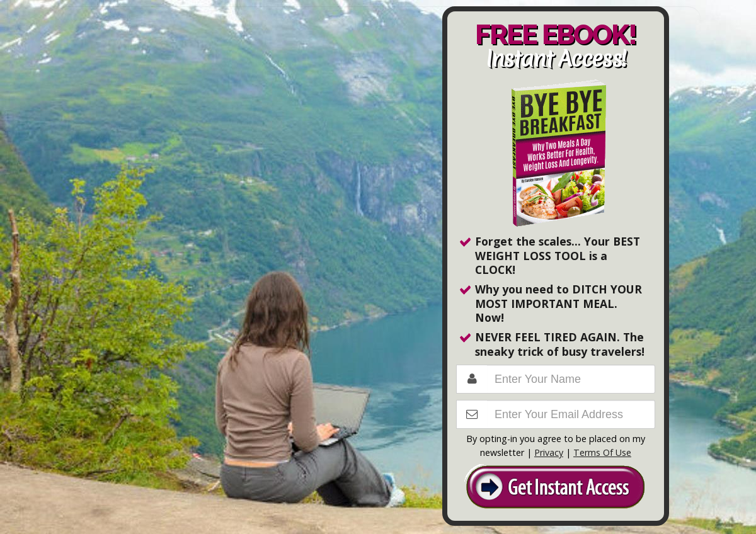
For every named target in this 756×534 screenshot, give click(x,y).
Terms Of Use (602, 452)
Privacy (549, 452)
